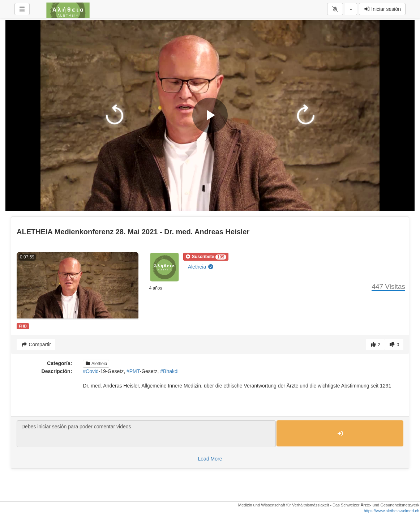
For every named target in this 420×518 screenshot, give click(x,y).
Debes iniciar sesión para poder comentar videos (146, 434)
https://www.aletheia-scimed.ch (391, 511)
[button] (206, 257)
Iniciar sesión (382, 9)
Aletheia (201, 267)
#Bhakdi (169, 371)
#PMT (133, 371)
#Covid (91, 371)
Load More (210, 459)
